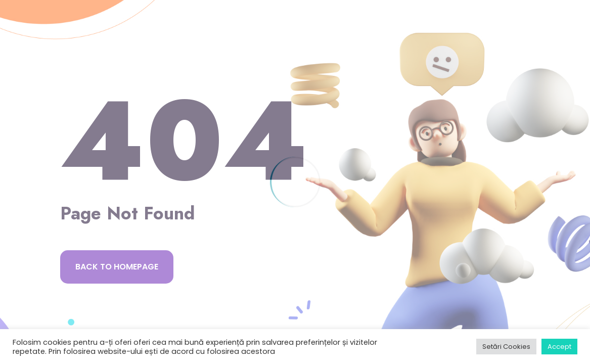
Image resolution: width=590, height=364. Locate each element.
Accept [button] (559, 347)
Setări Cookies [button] (506, 347)
